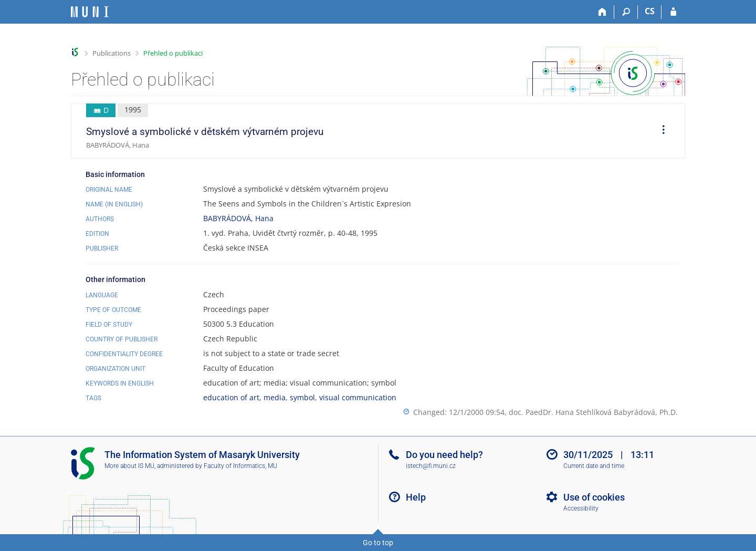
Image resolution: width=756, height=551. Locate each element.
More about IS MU (129, 466)
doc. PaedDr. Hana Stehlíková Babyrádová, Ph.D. (593, 412)
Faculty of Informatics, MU (240, 466)
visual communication (358, 397)
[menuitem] (660, 131)
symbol (302, 397)
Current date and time (594, 466)
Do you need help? (444, 455)
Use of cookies (594, 497)
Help (416, 497)
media (275, 397)
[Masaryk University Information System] (90, 12)
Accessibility (581, 508)
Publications (112, 53)
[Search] (626, 12)
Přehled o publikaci (173, 53)
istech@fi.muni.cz (431, 466)
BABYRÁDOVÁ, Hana (238, 218)
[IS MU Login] (673, 12)
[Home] (602, 12)
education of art (231, 397)
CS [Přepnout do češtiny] (650, 11)
